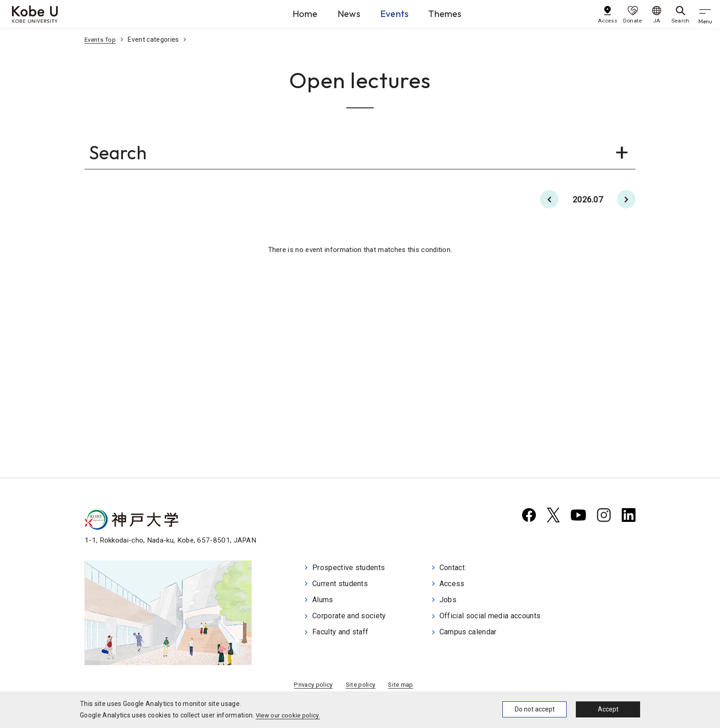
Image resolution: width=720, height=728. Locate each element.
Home (282, 13)
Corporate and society (349, 615)
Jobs (448, 599)
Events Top (101, 39)
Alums (323, 599)
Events (392, 13)
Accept (608, 709)
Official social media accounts (490, 615)
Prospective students (349, 568)
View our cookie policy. (290, 715)
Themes (453, 13)
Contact (452, 568)
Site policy (360, 686)
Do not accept (535, 709)
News (336, 13)
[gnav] (706, 14)
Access (452, 584)
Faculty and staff (340, 630)
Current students (340, 584)
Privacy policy (312, 686)
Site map (403, 686)
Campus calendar (468, 630)
